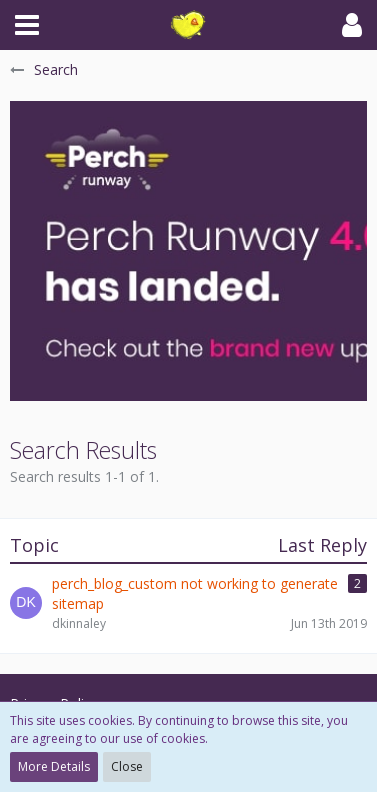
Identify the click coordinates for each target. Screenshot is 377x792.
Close (127, 766)
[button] (27, 25)
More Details (54, 766)
